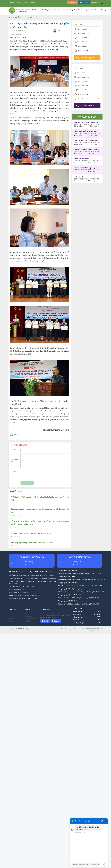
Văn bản (27, 621)
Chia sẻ (59, 31)
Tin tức (39, 17)
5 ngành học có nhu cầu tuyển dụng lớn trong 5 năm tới (31, 533)
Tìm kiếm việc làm (87, 106)
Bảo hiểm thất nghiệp (66, 10)
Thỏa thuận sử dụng (66, 629)
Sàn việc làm (28, 616)
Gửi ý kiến (27, 483)
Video (11, 621)
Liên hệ (95, 2)
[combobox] (87, 29)
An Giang (55, 102)
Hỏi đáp (11, 616)
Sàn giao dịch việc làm (102, 10)
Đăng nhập (84, 2)
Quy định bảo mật (79, 629)
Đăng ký (72, 2)
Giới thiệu (35, 10)
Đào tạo (91, 10)
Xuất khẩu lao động (81, 10)
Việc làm (55, 10)
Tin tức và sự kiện (27, 17)
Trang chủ (14, 17)
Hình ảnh (12, 619)
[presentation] (36, 475)
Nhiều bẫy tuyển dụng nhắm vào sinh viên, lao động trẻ (31, 543)
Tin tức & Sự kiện (45, 10)
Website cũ (100, 631)
